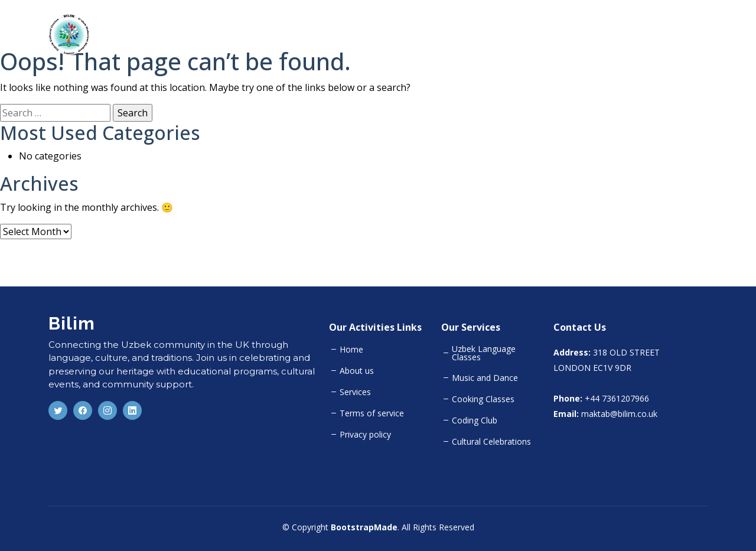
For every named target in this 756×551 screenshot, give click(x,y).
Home (504, 34)
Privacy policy (365, 435)
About (547, 34)
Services (355, 392)
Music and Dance (485, 378)
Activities (597, 34)
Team (647, 34)
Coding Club (475, 420)
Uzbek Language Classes (484, 353)
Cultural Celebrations (491, 442)
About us (357, 371)
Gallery (693, 34)
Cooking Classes (483, 399)
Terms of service (372, 413)
